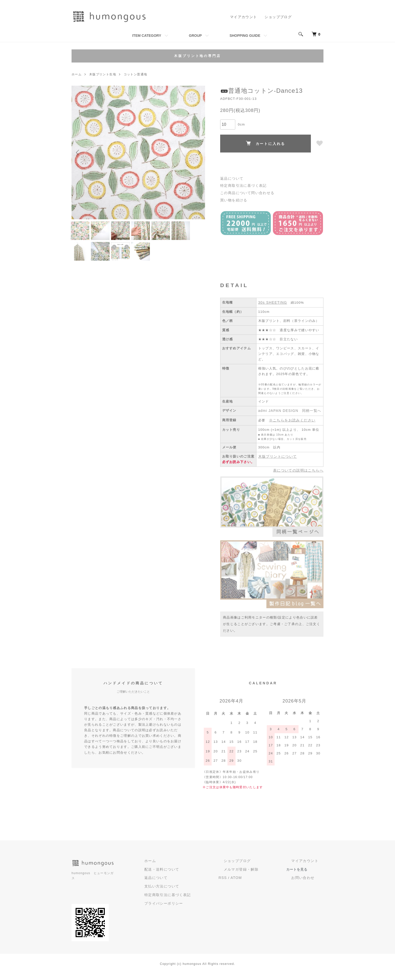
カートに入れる (266, 143)
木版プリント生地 (103, 74)
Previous (79, 152)
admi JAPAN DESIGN (277, 423)
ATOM (260, 888)
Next (197, 152)
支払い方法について (194, 896)
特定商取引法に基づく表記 (242, 185)
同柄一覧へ (308, 423)
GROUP (195, 36)
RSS (247, 888)
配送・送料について (194, 880)
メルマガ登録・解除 (259, 880)
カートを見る (309, 880)
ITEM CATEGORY (147, 36)
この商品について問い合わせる (245, 192)
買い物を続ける (233, 199)
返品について (231, 178)
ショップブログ (279, 17)
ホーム (77, 74)
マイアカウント (246, 17)
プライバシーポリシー (195, 912)
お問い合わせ (309, 888)
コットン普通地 (135, 74)
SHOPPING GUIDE (245, 36)
